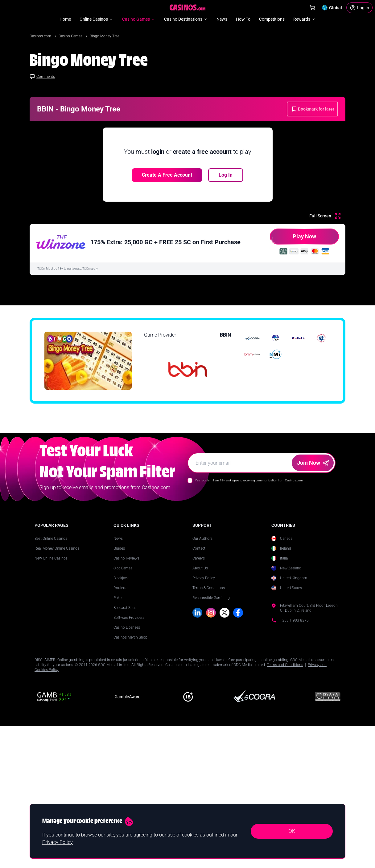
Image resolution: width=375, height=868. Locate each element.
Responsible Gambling (211, 736)
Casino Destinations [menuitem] (186, 19)
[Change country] (332, 8)
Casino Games (71, 36)
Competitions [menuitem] (272, 19)
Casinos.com (41, 36)
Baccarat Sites (125, 746)
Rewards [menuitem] (305, 19)
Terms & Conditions (209, 726)
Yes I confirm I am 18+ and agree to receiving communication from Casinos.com (249, 619)
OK (292, 831)
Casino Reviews (126, 697)
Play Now (293, 239)
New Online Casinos (51, 697)
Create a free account (167, 175)
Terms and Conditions (285, 803)
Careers (199, 697)
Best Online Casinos (51, 677)
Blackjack (121, 716)
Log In (226, 175)
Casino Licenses (127, 766)
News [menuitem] (222, 19)
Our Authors (202, 677)
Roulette (120, 726)
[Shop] (312, 8)
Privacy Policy (204, 716)
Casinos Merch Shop (130, 776)
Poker (118, 736)
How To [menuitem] (243, 19)
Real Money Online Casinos (57, 687)
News (118, 677)
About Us (200, 707)
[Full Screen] (325, 216)
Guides (119, 687)
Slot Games (123, 707)
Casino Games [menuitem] (139, 19)
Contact (199, 687)
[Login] (359, 8)
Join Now (313, 601)
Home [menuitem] (65, 19)
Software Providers (129, 756)
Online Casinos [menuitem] (97, 19)
